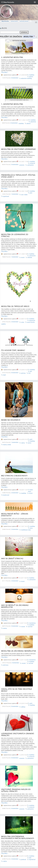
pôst (31, 183)
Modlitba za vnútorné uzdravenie (18, 142)
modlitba (32, 75)
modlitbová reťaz (26, 482)
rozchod (30, 572)
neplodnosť (32, 787)
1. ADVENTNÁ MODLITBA (12, 100)
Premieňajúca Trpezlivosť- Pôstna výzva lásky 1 (18, 166)
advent (31, 77)
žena (31, 857)
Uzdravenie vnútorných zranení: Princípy (18, 670)
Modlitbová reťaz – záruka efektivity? (15, 467)
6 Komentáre (15, 693)
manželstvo (32, 569)
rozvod (23, 572)
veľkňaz (23, 646)
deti (31, 343)
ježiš (31, 407)
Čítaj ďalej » (5, 72)
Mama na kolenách (11, 387)
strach (23, 247)
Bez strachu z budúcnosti (14, 433)
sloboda (30, 247)
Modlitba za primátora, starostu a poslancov (19, 818)
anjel (4, 347)
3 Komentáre (15, 572)
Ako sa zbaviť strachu (12, 509)
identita (32, 859)
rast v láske (24, 184)
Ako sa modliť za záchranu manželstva (15, 552)
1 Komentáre (15, 184)
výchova (23, 345)
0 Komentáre (15, 78)
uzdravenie (30, 158)
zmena (5, 574)
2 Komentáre (15, 451)
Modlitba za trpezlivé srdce (15, 289)
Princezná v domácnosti (14, 841)
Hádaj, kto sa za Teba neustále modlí (17, 629)
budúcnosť (6, 453)
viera (31, 480)
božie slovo (30, 449)
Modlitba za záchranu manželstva (19, 593)
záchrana (6, 607)
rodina (5, 789)
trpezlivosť (6, 186)
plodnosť (24, 787)
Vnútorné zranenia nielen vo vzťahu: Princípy (16, 722)
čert (29, 345)
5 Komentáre (15, 158)
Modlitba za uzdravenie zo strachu (15, 225)
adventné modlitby (26, 78)
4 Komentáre (15, 741)
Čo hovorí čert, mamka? (13, 322)
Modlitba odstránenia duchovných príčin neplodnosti (18, 765)
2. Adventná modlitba (12, 57)
